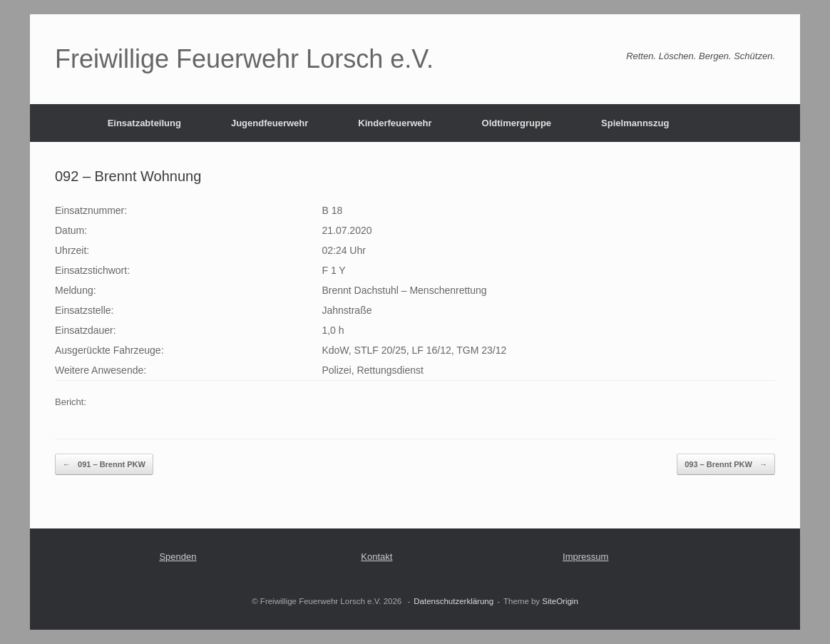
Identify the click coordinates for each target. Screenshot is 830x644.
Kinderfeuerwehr (395, 123)
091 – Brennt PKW (104, 465)
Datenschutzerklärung (454, 601)
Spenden (178, 557)
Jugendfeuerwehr (270, 123)
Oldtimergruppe (517, 123)
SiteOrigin (560, 601)
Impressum (585, 557)
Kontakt (376, 557)
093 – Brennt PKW (726, 465)
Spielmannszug (635, 123)
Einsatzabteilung (144, 123)
